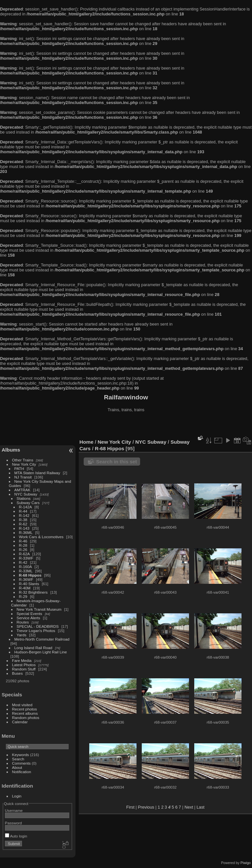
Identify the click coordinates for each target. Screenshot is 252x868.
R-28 (23, 545)
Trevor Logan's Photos (36, 631)
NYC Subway (26, 494)
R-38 (23, 520)
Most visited (22, 705)
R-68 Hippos (30, 575)
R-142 (24, 515)
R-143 (24, 528)
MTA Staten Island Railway (37, 473)
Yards (22, 635)
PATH (19, 468)
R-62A (24, 554)
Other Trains (23, 460)
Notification (22, 772)
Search (18, 759)
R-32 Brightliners (33, 592)
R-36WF (26, 579)
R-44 (23, 511)
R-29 (23, 596)
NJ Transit (23, 477)
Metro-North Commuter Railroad (42, 639)
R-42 (23, 562)
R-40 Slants (29, 584)
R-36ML (26, 532)
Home (86, 442)
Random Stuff (24, 669)
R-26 (23, 550)
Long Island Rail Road (33, 648)
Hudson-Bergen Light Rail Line (41, 652)
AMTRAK (22, 490)
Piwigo (246, 863)
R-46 (23, 541)
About (17, 767)
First (130, 807)
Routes (23, 622)
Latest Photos (24, 665)
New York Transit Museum (39, 609)
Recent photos (25, 709)
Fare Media (22, 660)
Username (14, 810)
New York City (24, 464)
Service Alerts (29, 618)
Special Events (30, 614)
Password (13, 823)
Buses (18, 673)
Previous (146, 807)
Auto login (16, 836)
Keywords (21, 755)
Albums (11, 450)
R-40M (25, 588)
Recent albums (25, 713)
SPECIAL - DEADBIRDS (38, 626)
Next (189, 807)
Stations (24, 498)
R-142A (25, 507)
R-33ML (26, 571)
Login (17, 796)
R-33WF (26, 558)
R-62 (23, 524)
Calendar (20, 722)
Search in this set (116, 462)
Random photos (26, 718)
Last (200, 807)
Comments (21, 763)
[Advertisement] (126, 426)
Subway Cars (28, 503)
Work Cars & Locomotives (41, 537)
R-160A (25, 567)
